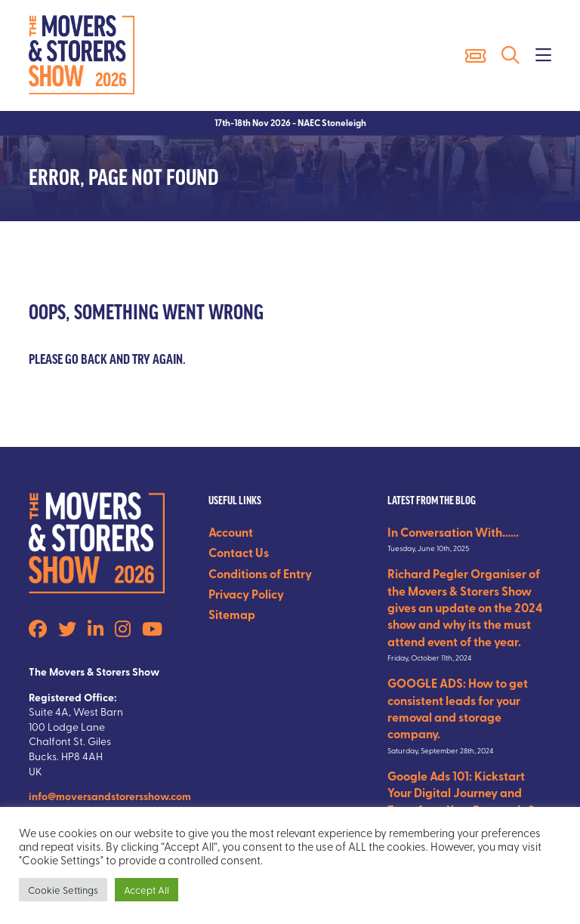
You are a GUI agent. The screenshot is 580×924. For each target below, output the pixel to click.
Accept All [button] (147, 890)
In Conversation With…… (453, 532)
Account (231, 532)
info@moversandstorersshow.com (110, 796)
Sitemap (232, 614)
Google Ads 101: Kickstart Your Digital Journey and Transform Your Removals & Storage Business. (462, 801)
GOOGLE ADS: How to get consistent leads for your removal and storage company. (458, 708)
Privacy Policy (246, 594)
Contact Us (239, 552)
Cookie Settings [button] (63, 890)
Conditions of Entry (260, 573)
